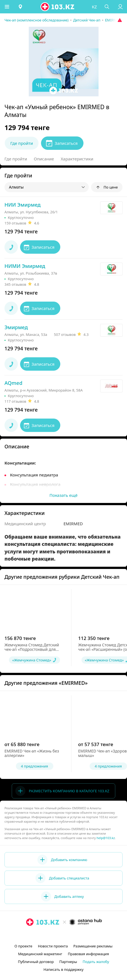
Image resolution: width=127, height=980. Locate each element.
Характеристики (77, 159)
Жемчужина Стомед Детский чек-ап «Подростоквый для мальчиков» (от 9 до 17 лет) (32, 649)
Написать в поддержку (63, 969)
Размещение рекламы (93, 946)
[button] (7, 7)
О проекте (23, 946)
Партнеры (68, 962)
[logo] (58, 7)
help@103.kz (106, 838)
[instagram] (55, 935)
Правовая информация (88, 954)
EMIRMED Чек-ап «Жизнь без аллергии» (32, 753)
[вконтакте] (73, 935)
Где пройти (16, 159)
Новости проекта (53, 946)
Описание (44, 159)
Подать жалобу (96, 962)
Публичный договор (36, 962)
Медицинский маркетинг (40, 954)
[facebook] (64, 935)
